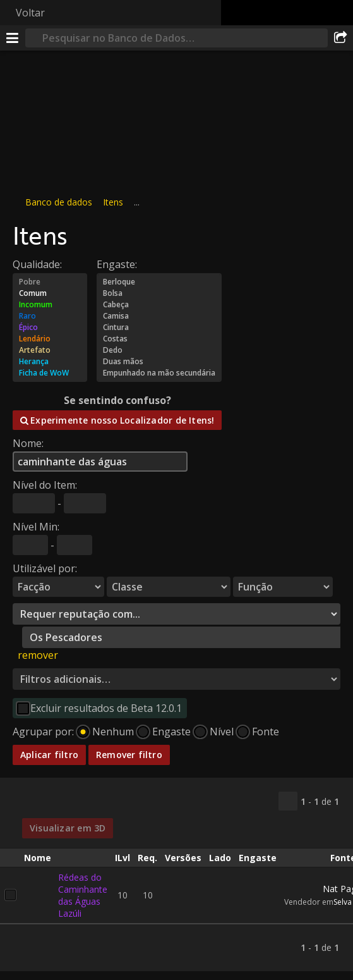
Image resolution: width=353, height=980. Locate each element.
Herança (50, 362)
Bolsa (159, 293)
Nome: (28, 443)
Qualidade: (37, 264)
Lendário (50, 339)
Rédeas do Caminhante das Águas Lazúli (83, 895)
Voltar (30, 13)
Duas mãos (159, 362)
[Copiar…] (288, 801)
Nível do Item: (45, 485)
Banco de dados (59, 202)
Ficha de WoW (50, 373)
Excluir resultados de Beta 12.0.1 (106, 708)
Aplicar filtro (49, 755)
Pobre (50, 282)
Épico (50, 328)
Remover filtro (129, 755)
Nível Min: (36, 527)
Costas (159, 339)
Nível (222, 732)
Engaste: (117, 264)
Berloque (159, 282)
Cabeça (159, 305)
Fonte (266, 732)
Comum (50, 293)
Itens (113, 202)
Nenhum (113, 732)
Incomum (50, 305)
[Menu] (13, 38)
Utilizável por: (45, 568)
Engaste (171, 732)
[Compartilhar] (340, 38)
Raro (50, 316)
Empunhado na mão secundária (159, 373)
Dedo (159, 350)
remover (38, 655)
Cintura (159, 328)
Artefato (50, 350)
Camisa (159, 316)
